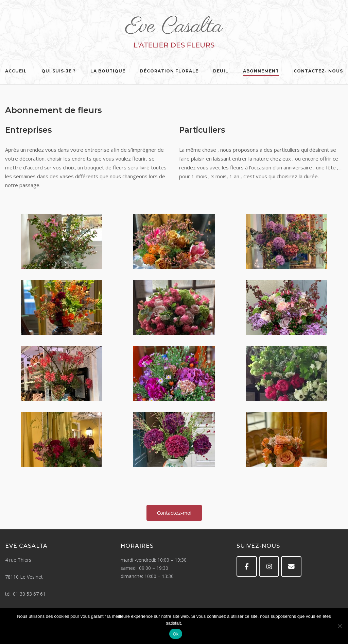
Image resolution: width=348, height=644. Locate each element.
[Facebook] (247, 566)
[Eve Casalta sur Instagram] (269, 566)
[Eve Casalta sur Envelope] (291, 566)
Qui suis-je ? (59, 71)
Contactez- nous (318, 71)
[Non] (340, 626)
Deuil (221, 71)
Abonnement (261, 71)
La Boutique (108, 71)
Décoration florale (169, 71)
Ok (176, 634)
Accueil (16, 71)
